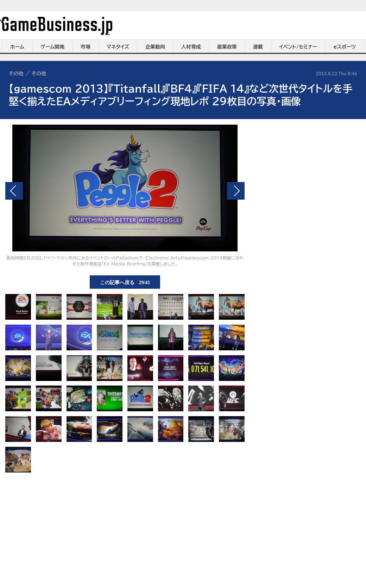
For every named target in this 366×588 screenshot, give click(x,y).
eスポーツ (345, 47)
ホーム (17, 47)
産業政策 (227, 47)
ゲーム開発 (52, 47)
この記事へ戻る (125, 282)
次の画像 (236, 191)
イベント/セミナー (298, 47)
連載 (258, 47)
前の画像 (14, 191)
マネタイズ (118, 47)
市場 (86, 47)
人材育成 (191, 47)
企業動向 (155, 47)
